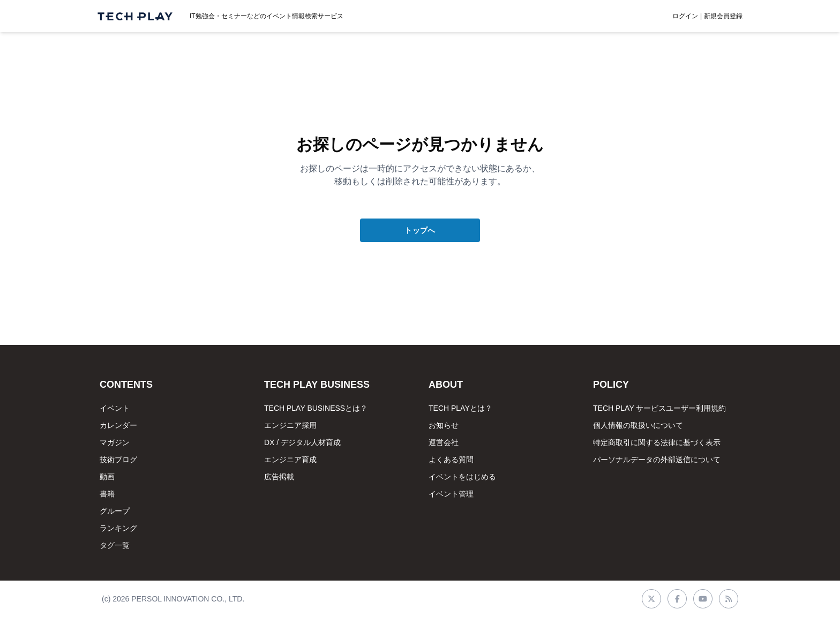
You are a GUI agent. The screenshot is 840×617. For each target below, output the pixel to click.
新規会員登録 (723, 16)
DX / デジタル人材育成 (302, 442)
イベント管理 (451, 494)
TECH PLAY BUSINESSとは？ (316, 408)
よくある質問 (451, 460)
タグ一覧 (115, 545)
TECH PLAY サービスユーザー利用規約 (659, 408)
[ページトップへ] (135, 16)
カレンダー (118, 425)
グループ (115, 511)
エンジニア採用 (290, 425)
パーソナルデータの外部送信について (657, 460)
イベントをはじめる (462, 477)
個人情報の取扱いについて (638, 425)
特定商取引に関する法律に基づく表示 (657, 442)
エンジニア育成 (290, 460)
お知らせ (444, 425)
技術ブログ (118, 460)
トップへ (420, 230)
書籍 (107, 494)
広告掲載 (279, 477)
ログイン (685, 16)
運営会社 (444, 442)
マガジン (115, 442)
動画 (107, 477)
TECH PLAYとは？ (460, 408)
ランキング (118, 528)
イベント (115, 408)
